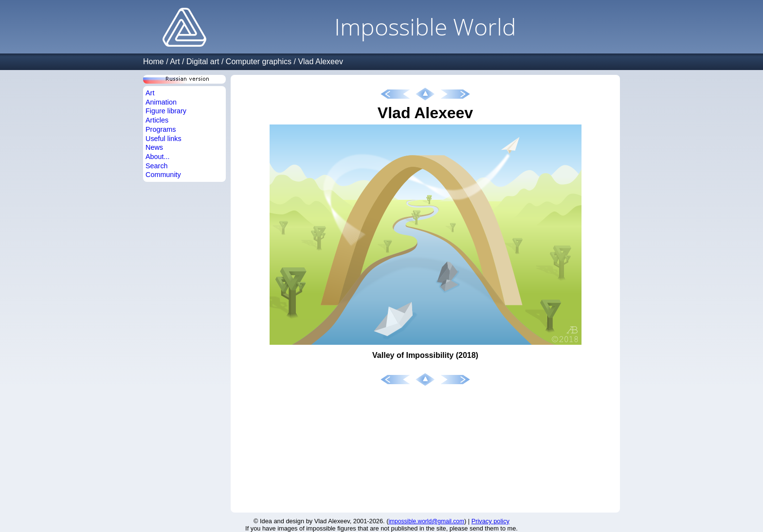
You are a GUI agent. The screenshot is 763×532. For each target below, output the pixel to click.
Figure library (166, 111)
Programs (161, 129)
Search (157, 166)
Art (175, 62)
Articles (157, 120)
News (154, 147)
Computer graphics (259, 62)
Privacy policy (490, 521)
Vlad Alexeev (320, 62)
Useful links (163, 139)
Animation (161, 102)
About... (158, 157)
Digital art (203, 62)
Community (163, 175)
